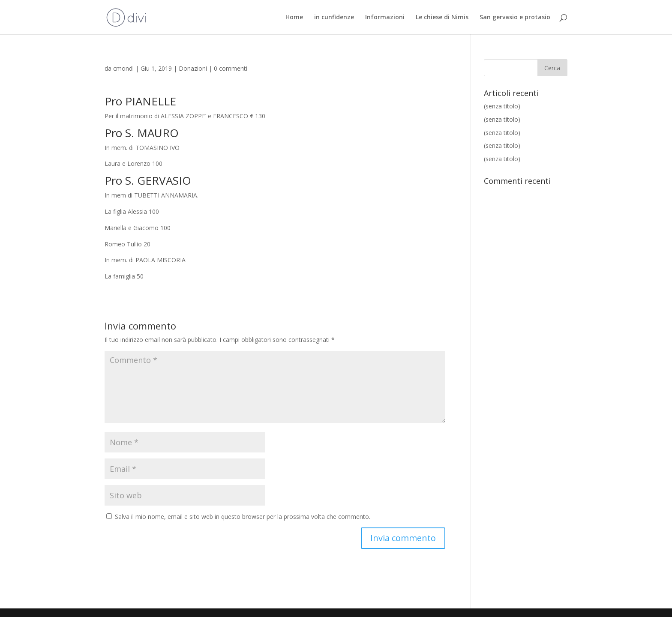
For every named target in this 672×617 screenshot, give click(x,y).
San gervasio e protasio (515, 18)
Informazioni (385, 18)
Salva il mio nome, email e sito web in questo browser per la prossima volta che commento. (243, 517)
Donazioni (193, 68)
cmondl (123, 68)
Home (294, 18)
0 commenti (231, 68)
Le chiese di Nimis (442, 18)
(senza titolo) (502, 106)
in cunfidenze (334, 18)
